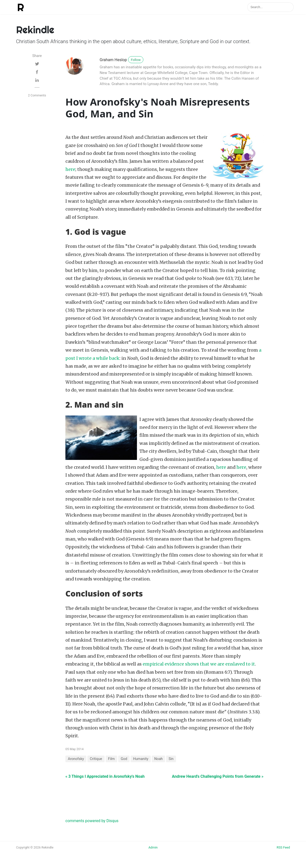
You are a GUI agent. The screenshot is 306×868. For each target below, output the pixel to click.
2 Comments (37, 95)
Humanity (141, 759)
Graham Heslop (113, 60)
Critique (96, 759)
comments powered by (92, 821)
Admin (153, 847)
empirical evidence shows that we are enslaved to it (199, 664)
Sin (171, 759)
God (124, 759)
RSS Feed (283, 847)
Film (112, 759)
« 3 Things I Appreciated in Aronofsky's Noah (105, 776)
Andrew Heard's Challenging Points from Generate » (218, 776)
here (70, 169)
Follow (136, 60)
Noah (158, 759)
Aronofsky (76, 759)
